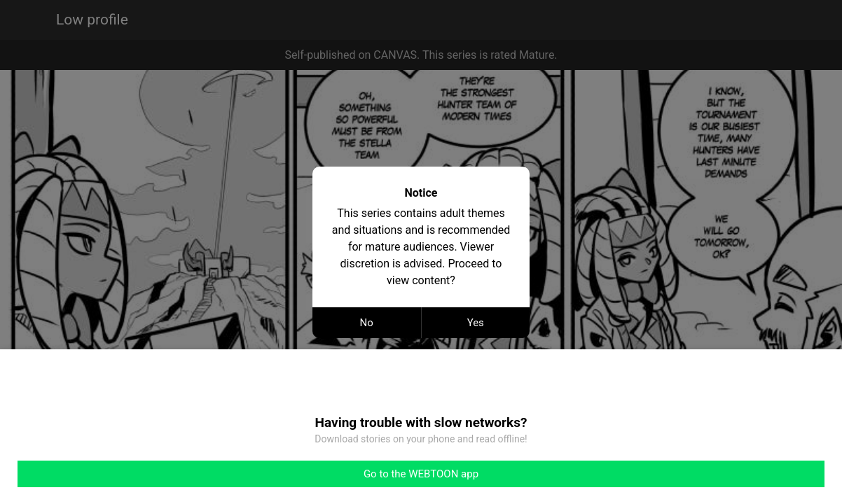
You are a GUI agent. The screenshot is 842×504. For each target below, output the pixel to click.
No (367, 323)
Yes (476, 323)
